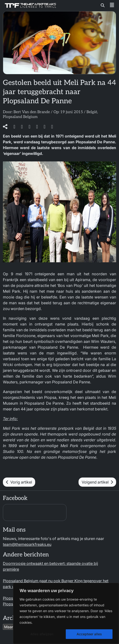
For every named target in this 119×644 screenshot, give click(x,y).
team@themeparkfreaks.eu (27, 544)
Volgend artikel (97, 482)
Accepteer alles (89, 634)
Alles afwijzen (42, 634)
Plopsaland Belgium (20, 117)
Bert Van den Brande (32, 112)
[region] (66, 613)
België (92, 112)
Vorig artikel (19, 482)
